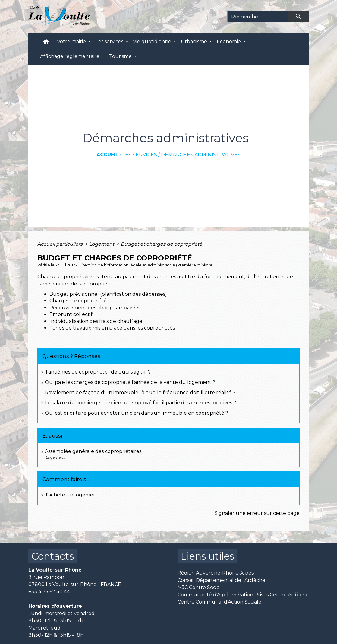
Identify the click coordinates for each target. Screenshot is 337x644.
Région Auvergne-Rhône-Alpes (216, 573)
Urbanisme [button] (195, 41)
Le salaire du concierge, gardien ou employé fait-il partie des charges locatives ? (140, 403)
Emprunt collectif (71, 314)
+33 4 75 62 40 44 (49, 592)
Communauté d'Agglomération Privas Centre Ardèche (243, 595)
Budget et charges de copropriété (161, 244)
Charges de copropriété (78, 301)
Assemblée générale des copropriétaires (93, 451)
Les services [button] (110, 41)
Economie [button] (229, 41)
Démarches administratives (201, 155)
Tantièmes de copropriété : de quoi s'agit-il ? (98, 372)
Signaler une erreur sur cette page (257, 513)
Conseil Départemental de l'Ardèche (221, 580)
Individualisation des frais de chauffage (96, 321)
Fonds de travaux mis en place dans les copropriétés (112, 328)
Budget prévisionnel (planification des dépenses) (108, 294)
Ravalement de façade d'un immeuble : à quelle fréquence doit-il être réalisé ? (140, 392)
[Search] (258, 17)
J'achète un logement (72, 495)
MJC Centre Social (199, 587)
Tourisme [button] (121, 56)
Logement (102, 244)
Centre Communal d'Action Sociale (219, 602)
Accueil (107, 155)
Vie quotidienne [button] (153, 41)
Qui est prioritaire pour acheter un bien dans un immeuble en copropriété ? (137, 413)
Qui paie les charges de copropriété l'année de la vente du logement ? (130, 382)
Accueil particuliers (61, 244)
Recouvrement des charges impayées (95, 308)
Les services (140, 155)
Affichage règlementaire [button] (70, 56)
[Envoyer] (299, 17)
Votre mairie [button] (72, 41)
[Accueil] (59, 17)
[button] (46, 43)
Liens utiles (207, 556)
